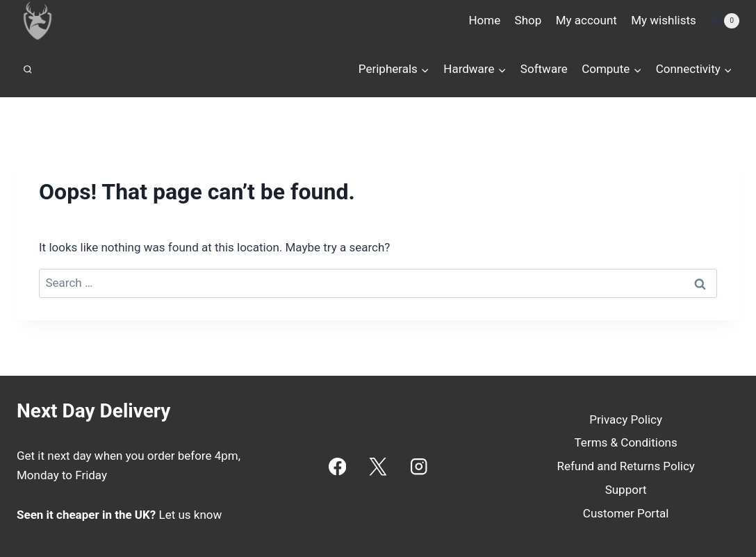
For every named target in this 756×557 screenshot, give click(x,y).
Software (544, 69)
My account (586, 20)
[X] (378, 466)
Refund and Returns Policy (626, 466)
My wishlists (664, 20)
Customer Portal (626, 513)
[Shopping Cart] (725, 21)
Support (626, 490)
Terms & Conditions (626, 442)
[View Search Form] (28, 69)
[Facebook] (337, 466)
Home (484, 20)
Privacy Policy (626, 419)
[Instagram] (419, 466)
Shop (528, 20)
